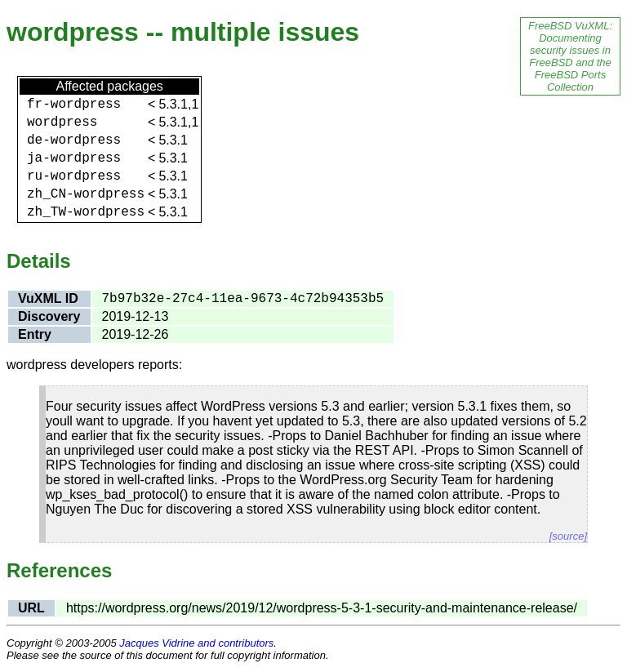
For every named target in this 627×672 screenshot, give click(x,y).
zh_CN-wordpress (86, 194)
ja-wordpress (74, 158)
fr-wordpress (74, 105)
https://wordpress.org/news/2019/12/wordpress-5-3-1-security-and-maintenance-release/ (322, 608)
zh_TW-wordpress (86, 212)
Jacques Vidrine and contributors (196, 643)
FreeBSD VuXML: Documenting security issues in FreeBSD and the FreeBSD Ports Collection (570, 56)
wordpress (62, 122)
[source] (568, 536)
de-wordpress (74, 140)
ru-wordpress (74, 176)
